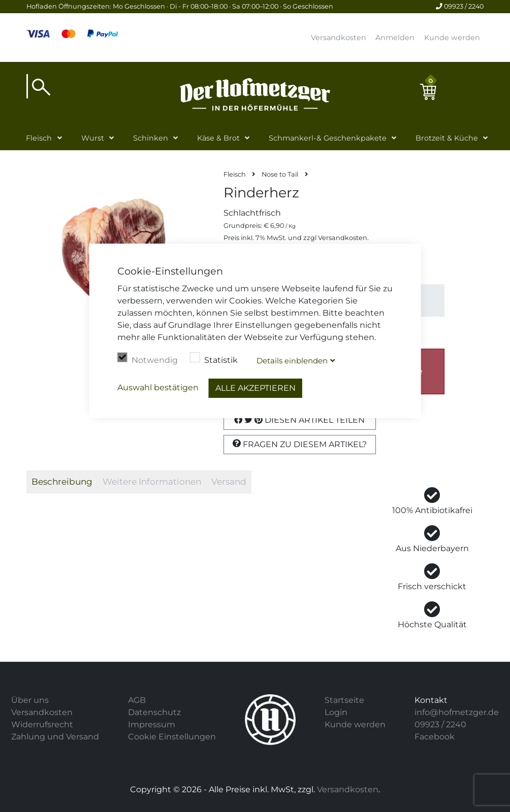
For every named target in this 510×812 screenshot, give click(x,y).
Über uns (30, 700)
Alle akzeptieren (256, 388)
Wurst (93, 138)
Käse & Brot (218, 138)
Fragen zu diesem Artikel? (300, 444)
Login (336, 712)
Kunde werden (452, 38)
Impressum (152, 724)
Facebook (435, 737)
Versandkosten (339, 38)
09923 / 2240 (460, 6)
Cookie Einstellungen (172, 737)
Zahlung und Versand (55, 737)
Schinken (151, 138)
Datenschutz (154, 712)
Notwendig (148, 359)
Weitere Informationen (152, 482)
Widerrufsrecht (42, 724)
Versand (229, 482)
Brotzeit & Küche (447, 138)
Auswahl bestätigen (158, 387)
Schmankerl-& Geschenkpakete (328, 138)
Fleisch (39, 138)
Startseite (344, 700)
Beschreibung (62, 482)
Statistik (214, 359)
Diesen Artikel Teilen (299, 420)
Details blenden (292, 361)
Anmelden (395, 38)
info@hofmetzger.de (457, 712)
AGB (137, 700)
